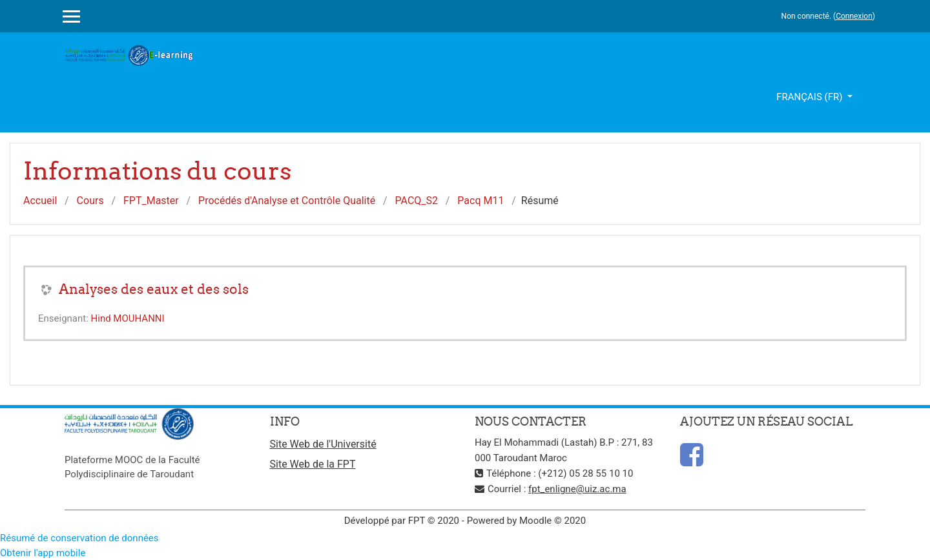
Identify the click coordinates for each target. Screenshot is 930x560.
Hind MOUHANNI (128, 318)
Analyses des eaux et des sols (154, 289)
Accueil (40, 201)
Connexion (854, 16)
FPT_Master (151, 201)
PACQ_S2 (417, 201)
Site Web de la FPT (313, 464)
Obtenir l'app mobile (43, 553)
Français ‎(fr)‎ (811, 97)
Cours (90, 201)
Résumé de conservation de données (79, 538)
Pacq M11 (480, 201)
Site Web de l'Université (323, 444)
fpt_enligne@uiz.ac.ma (577, 489)
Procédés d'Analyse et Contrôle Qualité (287, 201)
